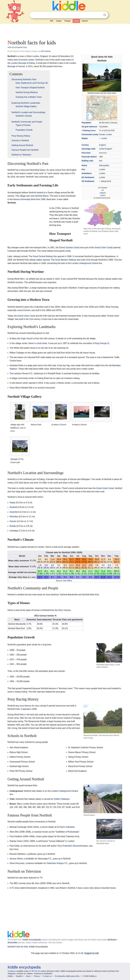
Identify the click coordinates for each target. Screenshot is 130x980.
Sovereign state (88, 149)
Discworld (77, 846)
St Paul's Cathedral (66, 827)
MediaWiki (48, 974)
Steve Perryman (17, 863)
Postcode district (89, 157)
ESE (113, 130)
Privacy (37, 976)
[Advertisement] (65, 31)
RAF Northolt (46, 51)
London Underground (81, 263)
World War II (20, 715)
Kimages (68, 21)
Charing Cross (89, 130)
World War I (20, 279)
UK (103, 190)
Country (85, 145)
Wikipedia (12, 974)
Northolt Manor (42, 196)
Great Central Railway (43, 256)
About (28, 976)
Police (84, 165)
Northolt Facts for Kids (18, 947)
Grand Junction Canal (69, 247)
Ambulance (87, 173)
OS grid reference (89, 127)
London (104, 138)
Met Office (68, 581)
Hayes (13, 503)
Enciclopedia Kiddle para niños (67, 976)
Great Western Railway (66, 260)
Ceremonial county (90, 134)
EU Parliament (88, 177)
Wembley (14, 517)
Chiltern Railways (62, 799)
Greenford (14, 512)
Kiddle (10, 976)
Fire (83, 169)
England (103, 145)
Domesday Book (28, 199)
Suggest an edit (91, 953)
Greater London (106, 134)
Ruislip (13, 526)
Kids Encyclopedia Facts (17, 47)
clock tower (42, 343)
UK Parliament (88, 181)
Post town (86, 153)
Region (85, 138)
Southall (13, 507)
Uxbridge (14, 531)
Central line (97, 263)
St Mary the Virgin (18, 338)
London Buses (29, 804)
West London (33, 56)
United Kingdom (106, 149)
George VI (104, 343)
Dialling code (87, 161)
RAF (38, 357)
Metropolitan (104, 165)
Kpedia (76, 21)
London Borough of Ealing (23, 63)
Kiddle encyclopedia (32, 940)
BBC (16, 883)
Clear (99, 15)
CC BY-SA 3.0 (35, 971)
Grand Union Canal (103, 247)
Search (105, 15)
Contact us (47, 976)
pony (37, 706)
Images (59, 21)
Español (85, 21)
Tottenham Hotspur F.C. (57, 863)
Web (52, 21)
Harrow (13, 521)
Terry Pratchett (64, 846)
